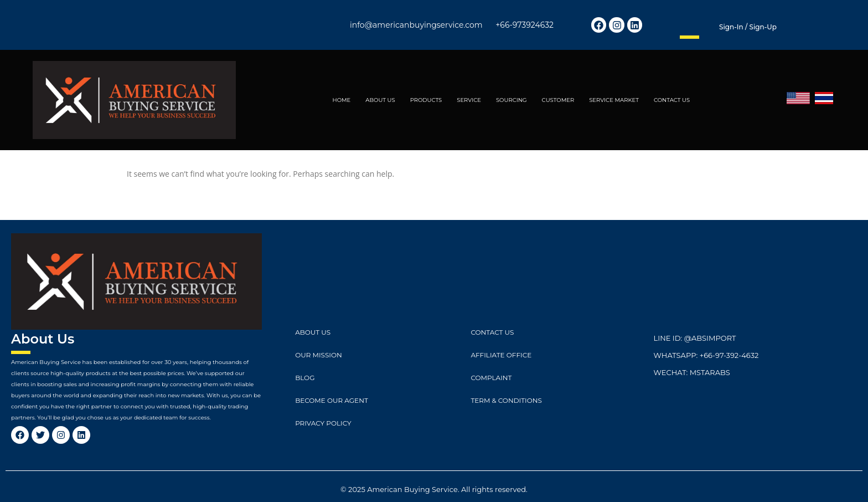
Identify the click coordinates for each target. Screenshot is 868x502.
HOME (342, 100)
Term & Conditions (506, 400)
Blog (305, 378)
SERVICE (469, 100)
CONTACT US (672, 100)
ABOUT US (380, 100)
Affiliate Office (501, 355)
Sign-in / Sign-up (748, 27)
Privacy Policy (323, 423)
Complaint (491, 378)
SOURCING (512, 100)
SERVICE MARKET (614, 100)
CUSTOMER (558, 100)
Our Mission (319, 355)
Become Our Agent (332, 400)
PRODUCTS (426, 100)
